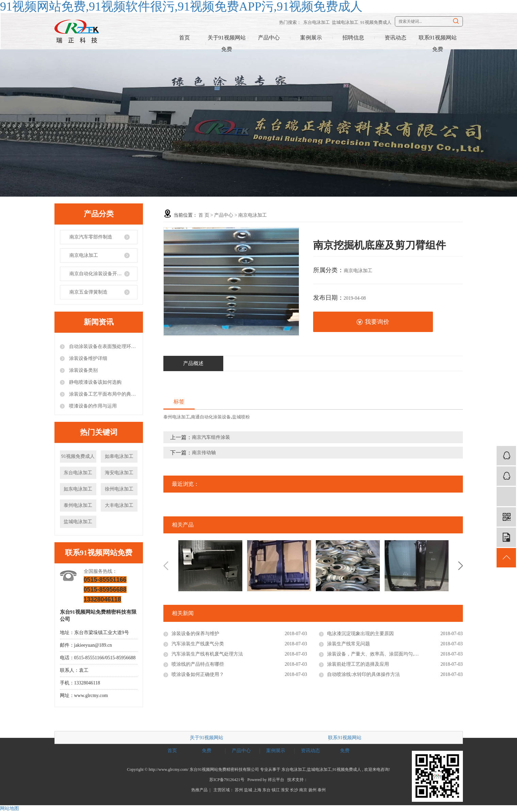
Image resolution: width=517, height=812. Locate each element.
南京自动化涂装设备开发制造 (100, 274)
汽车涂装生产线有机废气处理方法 (207, 654)
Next (461, 566)
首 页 (204, 215)
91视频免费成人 (376, 22)
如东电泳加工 (78, 489)
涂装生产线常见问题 (349, 644)
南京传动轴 (204, 453)
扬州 (312, 790)
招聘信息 (353, 38)
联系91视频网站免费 (438, 43)
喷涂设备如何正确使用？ (198, 674)
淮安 (285, 790)
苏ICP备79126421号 (227, 780)
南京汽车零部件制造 (91, 237)
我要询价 (373, 322)
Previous (166, 566)
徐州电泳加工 (119, 489)
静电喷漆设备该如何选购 (95, 382)
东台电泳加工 (317, 22)
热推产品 (199, 790)
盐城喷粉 (241, 417)
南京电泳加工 (84, 255)
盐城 (248, 790)
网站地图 (10, 808)
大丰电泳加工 (119, 505)
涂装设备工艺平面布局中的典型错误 (103, 394)
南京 (303, 790)
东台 (266, 790)
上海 (257, 790)
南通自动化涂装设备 (211, 417)
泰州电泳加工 (78, 505)
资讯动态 (395, 38)
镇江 (276, 790)
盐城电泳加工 (345, 22)
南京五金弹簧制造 (88, 292)
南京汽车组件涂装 (211, 437)
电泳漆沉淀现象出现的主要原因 (360, 634)
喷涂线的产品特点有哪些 (198, 664)
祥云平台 (276, 780)
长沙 (294, 790)
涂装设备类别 (83, 370)
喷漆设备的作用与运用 (93, 406)
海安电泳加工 (119, 473)
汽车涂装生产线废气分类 (198, 644)
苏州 (239, 790)
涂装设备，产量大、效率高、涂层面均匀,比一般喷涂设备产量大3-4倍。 (395, 654)
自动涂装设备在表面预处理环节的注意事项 (103, 346)
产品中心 (269, 38)
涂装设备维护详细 (88, 358)
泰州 (322, 790)
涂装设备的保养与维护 (195, 634)
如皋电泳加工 (119, 456)
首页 (184, 38)
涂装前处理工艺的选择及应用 (358, 664)
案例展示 (311, 38)
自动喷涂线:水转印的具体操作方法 (363, 674)
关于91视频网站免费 (227, 43)
